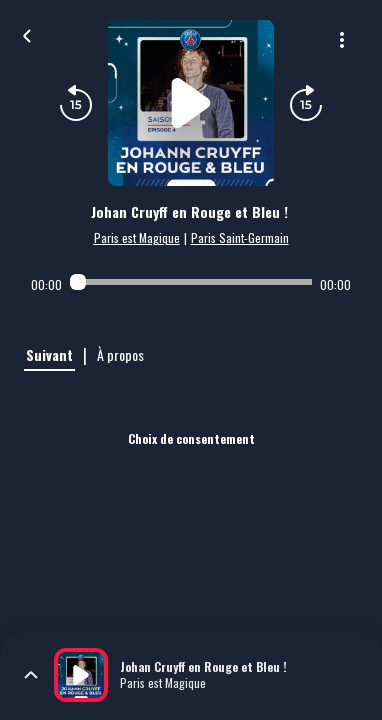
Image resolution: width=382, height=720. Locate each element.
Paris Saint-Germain (240, 237)
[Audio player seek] (190, 282)
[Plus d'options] (342, 40)
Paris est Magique (137, 237)
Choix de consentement (191, 438)
